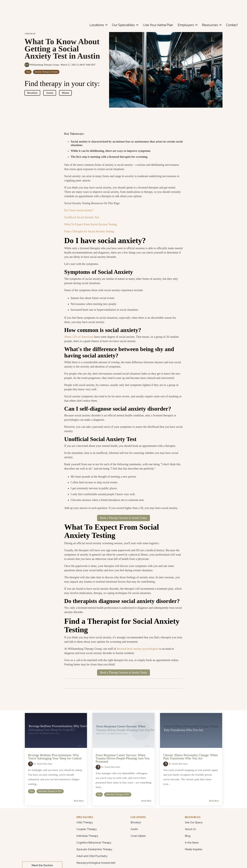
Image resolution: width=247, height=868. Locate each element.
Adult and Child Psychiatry (92, 856)
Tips (28, 72)
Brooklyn (32, 93)
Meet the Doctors (42, 832)
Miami (65, 93)
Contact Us (42, 842)
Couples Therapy (87, 829)
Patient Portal (42, 852)
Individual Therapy (87, 836)
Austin (50, 93)
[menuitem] (98, 7)
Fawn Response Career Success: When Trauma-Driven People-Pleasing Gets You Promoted (123, 758)
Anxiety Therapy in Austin (46, 72)
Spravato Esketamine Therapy (94, 849)
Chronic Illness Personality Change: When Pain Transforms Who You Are (191, 757)
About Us (190, 829)
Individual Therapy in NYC (50, 791)
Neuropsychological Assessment (96, 863)
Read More (79, 801)
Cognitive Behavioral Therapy (94, 843)
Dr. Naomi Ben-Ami (43, 764)
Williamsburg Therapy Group (42, 65)
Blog (188, 836)
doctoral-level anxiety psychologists (138, 649)
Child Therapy (85, 822)
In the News (192, 843)
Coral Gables (138, 836)
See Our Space (194, 822)
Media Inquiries (194, 849)
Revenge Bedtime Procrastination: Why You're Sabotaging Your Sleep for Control (55, 757)
